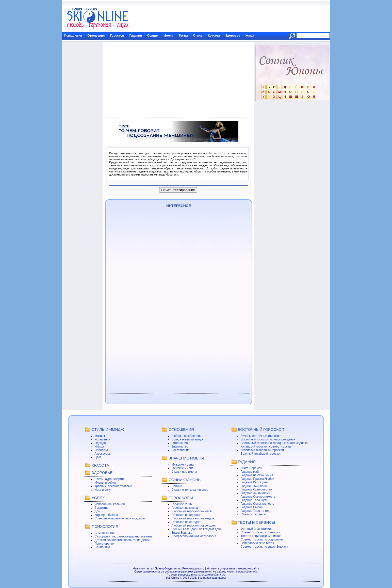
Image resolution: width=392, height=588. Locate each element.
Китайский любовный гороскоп (262, 450)
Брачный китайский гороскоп (261, 454)
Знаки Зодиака (182, 533)
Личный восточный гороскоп (261, 436)
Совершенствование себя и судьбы (120, 518)
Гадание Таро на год (255, 511)
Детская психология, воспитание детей (122, 540)
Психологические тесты (257, 543)
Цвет (98, 457)
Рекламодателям (193, 568)
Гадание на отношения (257, 475)
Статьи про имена (184, 472)
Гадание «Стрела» (254, 486)
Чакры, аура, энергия (109, 479)
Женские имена (182, 468)
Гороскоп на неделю (186, 515)
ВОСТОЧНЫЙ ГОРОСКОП (261, 429)
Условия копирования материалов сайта (233, 568)
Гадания (136, 36)
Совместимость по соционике (262, 539)
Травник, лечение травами (113, 486)
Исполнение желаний (110, 504)
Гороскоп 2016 (182, 504)
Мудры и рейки (105, 483)
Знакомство (180, 447)
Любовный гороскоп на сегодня (193, 526)
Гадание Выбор (252, 507)
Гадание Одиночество (256, 489)
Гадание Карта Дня (254, 482)
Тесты (183, 36)
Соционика (102, 547)
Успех (250, 36)
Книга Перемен (251, 468)
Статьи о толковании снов (190, 490)
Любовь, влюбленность (188, 436)
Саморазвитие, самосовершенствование (123, 536)
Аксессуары (103, 454)
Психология (73, 36)
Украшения (102, 439)
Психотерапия (104, 544)
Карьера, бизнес (106, 515)
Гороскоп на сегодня (186, 522)
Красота (214, 36)
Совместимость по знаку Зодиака (264, 547)
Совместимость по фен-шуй (261, 532)
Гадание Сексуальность (258, 504)
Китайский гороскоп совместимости (266, 447)
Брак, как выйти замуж (187, 439)
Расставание (180, 450)
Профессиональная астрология (194, 536)
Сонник (153, 36)
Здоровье (233, 36)
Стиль (198, 36)
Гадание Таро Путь (254, 500)
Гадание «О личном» (256, 493)
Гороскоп (117, 36)
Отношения (96, 36)
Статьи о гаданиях (254, 514)
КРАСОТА (100, 465)
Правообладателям (167, 568)
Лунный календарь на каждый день (196, 529)
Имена (169, 36)
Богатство (101, 508)
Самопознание (105, 533)
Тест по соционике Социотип (261, 536)
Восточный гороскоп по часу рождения (268, 439)
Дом (97, 511)
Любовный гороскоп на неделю (193, 518)
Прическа (101, 450)
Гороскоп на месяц (185, 508)
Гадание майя (251, 472)
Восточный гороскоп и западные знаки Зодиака (274, 443)
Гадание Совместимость (258, 497)
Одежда (100, 443)
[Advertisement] (178, 80)
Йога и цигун (103, 490)
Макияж (100, 436)
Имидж (99, 447)
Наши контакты (143, 568)
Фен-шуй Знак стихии (256, 529)
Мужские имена (182, 465)
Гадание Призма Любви (257, 479)
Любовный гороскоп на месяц (192, 511)
